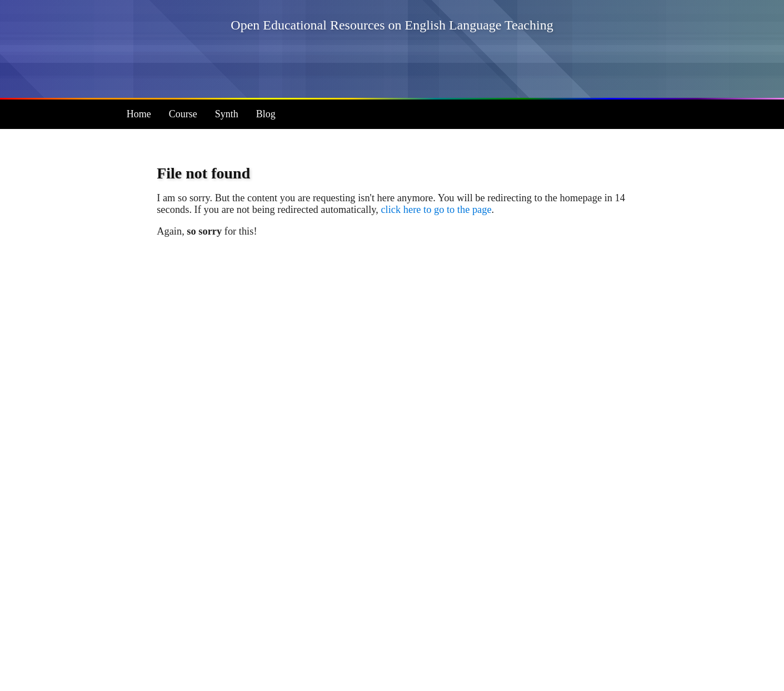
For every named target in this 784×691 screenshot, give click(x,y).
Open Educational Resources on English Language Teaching (392, 25)
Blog (266, 114)
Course (183, 114)
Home (139, 114)
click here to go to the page (436, 210)
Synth (227, 114)
